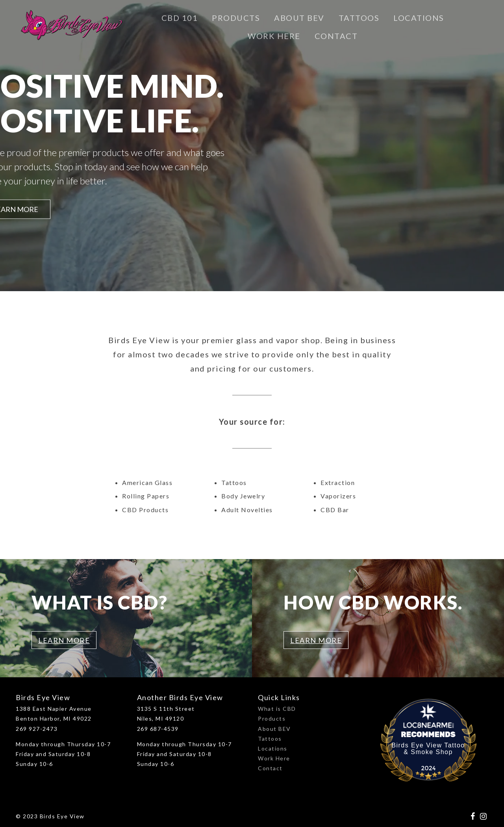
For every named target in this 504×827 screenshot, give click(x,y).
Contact (336, 36)
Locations (419, 18)
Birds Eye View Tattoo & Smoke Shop (428, 749)
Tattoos (359, 18)
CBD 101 (180, 18)
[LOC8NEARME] (428, 722)
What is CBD (277, 709)
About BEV (299, 18)
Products (236, 18)
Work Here (274, 36)
